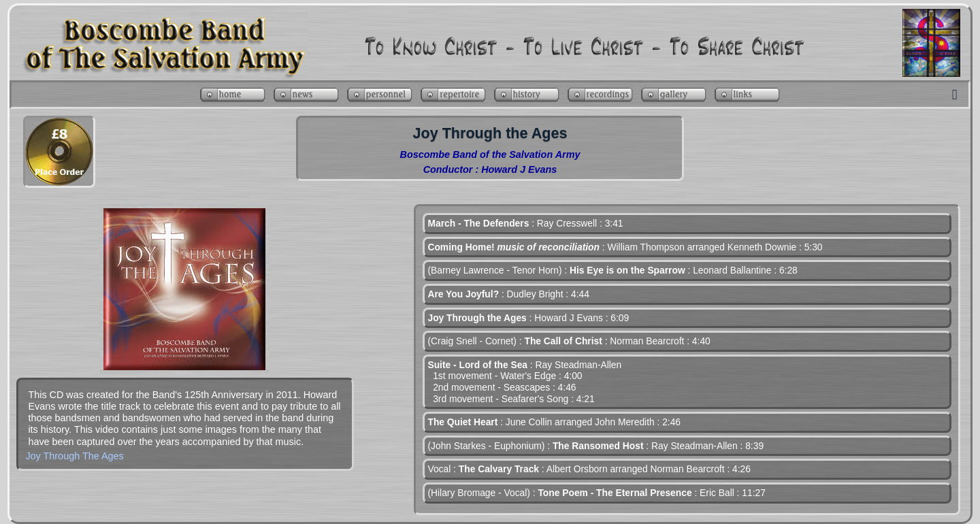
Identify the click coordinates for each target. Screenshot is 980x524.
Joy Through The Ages (74, 456)
